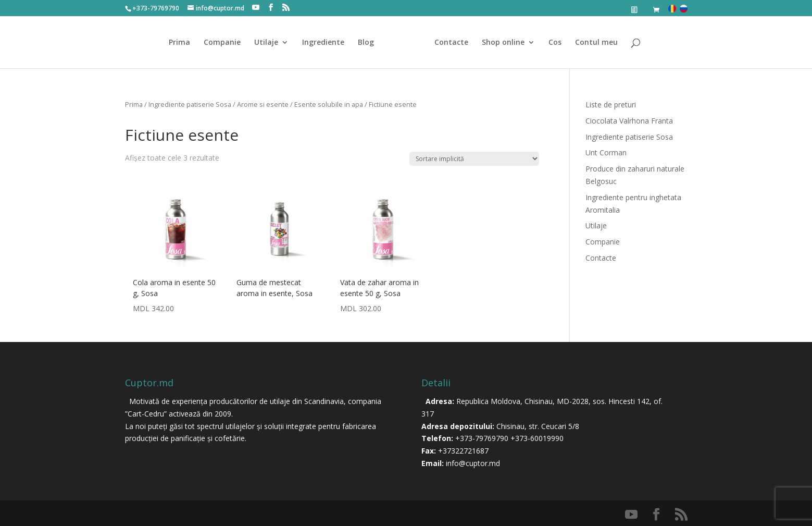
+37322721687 (463, 451)
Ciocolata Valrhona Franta (629, 121)
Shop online (503, 43)
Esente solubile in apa (329, 104)
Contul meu (596, 43)
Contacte (451, 43)
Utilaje (266, 43)
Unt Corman (606, 152)
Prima (179, 43)
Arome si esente (263, 104)
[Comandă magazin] (474, 159)
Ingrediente (323, 43)
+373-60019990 (537, 438)
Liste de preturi (611, 105)
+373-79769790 (482, 438)
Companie (222, 43)
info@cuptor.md (473, 463)
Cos (555, 43)
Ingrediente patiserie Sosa (190, 104)
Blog (366, 43)
